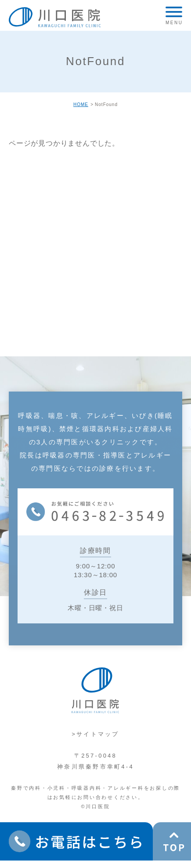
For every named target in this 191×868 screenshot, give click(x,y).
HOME (81, 104)
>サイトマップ (95, 734)
